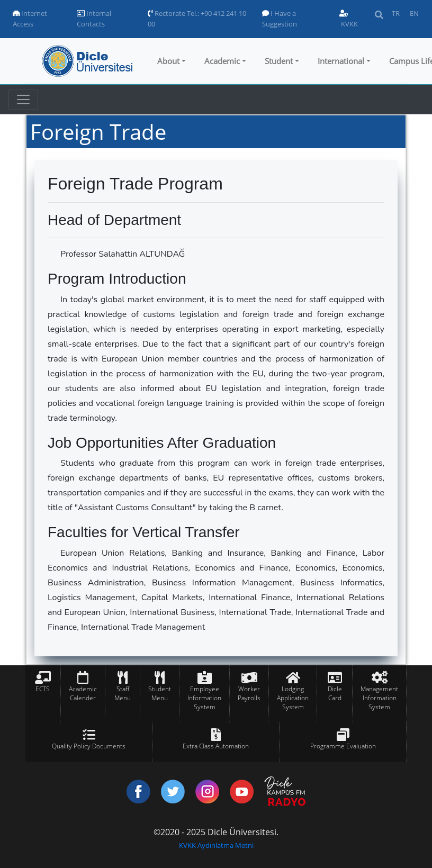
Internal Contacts (94, 19)
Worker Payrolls (249, 693)
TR (396, 13)
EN (414, 13)
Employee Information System (204, 698)
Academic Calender (83, 693)
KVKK (349, 19)
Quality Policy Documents (89, 746)
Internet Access (30, 19)
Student (279, 61)
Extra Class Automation (216, 746)
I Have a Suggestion (280, 19)
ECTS (43, 689)
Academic (222, 61)
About (168, 61)
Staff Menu (123, 693)
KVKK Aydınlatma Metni (216, 845)
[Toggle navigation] (23, 100)
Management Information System (379, 698)
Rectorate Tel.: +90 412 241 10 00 (197, 19)
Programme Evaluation (343, 746)
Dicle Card (335, 693)
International (341, 61)
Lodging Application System (293, 698)
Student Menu (160, 693)
